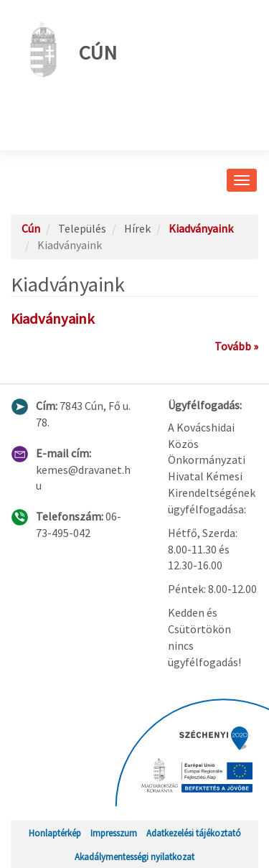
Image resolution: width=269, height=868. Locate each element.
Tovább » (236, 346)
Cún (69, 50)
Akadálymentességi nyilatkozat (134, 857)
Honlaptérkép (55, 833)
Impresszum (114, 833)
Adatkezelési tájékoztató (194, 833)
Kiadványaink (201, 228)
